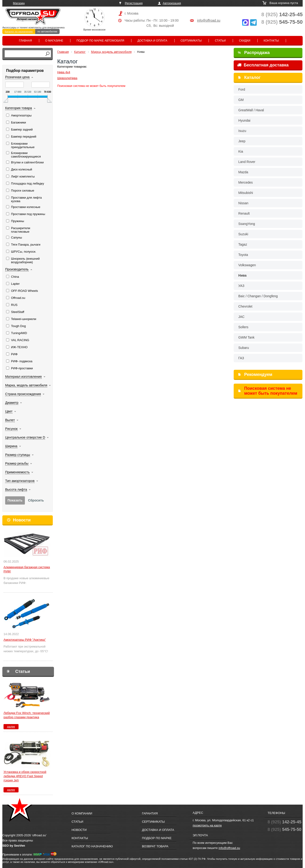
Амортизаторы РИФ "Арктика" (25, 640)
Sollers (243, 327)
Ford (242, 89)
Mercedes (246, 182)
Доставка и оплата (152, 41)
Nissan (243, 203)
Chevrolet (245, 306)
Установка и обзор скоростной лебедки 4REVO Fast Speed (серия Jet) (25, 776)
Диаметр (12, 403)
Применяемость (17, 472)
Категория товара (19, 108)
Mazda (243, 172)
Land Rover (247, 162)
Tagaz (243, 244)
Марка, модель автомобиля (26, 385)
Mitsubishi (246, 193)
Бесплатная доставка (263, 65)
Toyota (243, 255)
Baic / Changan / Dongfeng (258, 296)
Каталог (252, 77)
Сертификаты (191, 41)
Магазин (19, 3)
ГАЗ (241, 358)
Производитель (17, 269)
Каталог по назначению (19, 31)
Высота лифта (16, 490)
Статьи (220, 41)
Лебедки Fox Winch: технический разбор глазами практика (27, 715)
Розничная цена (17, 77)
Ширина (11, 446)
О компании (82, 813)
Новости (22, 520)
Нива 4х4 (64, 72)
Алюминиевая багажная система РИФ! (27, 569)
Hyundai (244, 120)
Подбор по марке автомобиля (100, 41)
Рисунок (11, 429)
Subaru (244, 348)
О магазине (54, 41)
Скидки (245, 41)
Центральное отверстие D (25, 437)
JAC (241, 317)
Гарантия (150, 813)
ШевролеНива (67, 78)
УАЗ (241, 286)
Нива (242, 275)
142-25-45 (282, 14)
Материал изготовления (23, 377)
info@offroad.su (209, 20)
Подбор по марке (157, 838)
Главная (25, 41)
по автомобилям (47, 31)
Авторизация (172, 3)
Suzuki (243, 234)
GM (241, 100)
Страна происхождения (23, 394)
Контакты (271, 41)
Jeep (242, 141)
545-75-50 (282, 22)
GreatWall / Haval (251, 110)
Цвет (9, 411)
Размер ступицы (18, 455)
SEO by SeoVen (14, 846)
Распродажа (254, 53)
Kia (241, 151)
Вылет (10, 420)
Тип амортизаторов (20, 481)
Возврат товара (155, 846)
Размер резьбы (17, 463)
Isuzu (242, 131)
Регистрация (134, 3)
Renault (244, 213)
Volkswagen (247, 265)
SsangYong (247, 224)
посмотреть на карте (207, 825)
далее (11, 727)
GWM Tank (246, 337)
